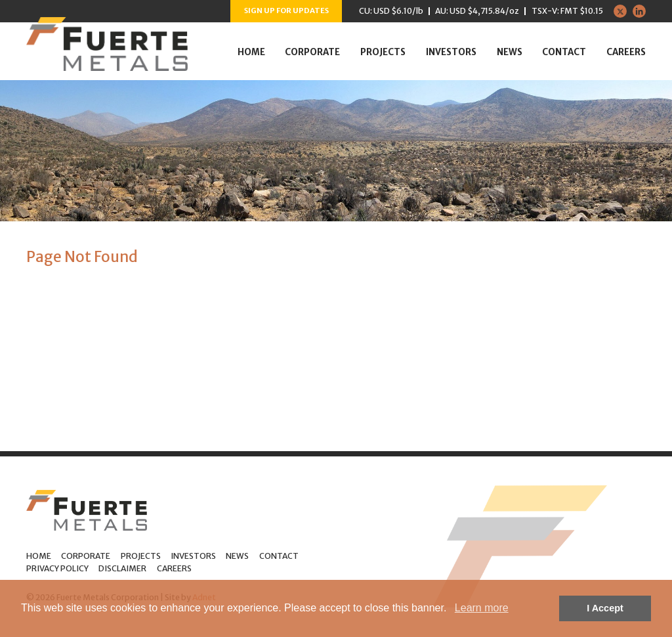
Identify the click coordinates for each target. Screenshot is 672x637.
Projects (383, 52)
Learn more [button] (482, 608)
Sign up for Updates (286, 11)
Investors (451, 52)
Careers (626, 52)
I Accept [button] (605, 608)
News (510, 52)
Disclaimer (122, 568)
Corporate (312, 52)
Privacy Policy (57, 568)
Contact (564, 52)
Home (251, 52)
